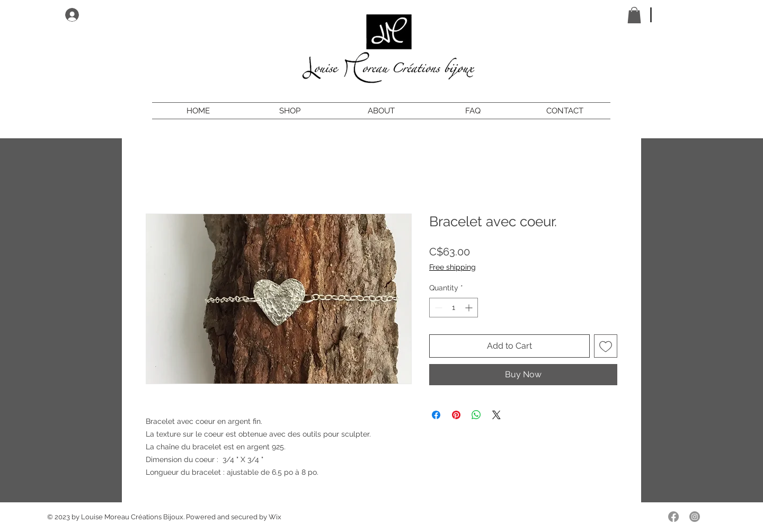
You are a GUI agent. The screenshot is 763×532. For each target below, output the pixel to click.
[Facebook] (673, 517)
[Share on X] (496, 415)
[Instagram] (695, 517)
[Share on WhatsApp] (476, 415)
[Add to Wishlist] (606, 346)
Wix (275, 517)
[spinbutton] (454, 308)
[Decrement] (437, 308)
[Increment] (470, 308)
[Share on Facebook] (436, 415)
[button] (634, 15)
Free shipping (453, 267)
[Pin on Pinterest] (456, 415)
